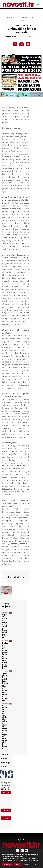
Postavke (27, 864)
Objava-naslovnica (27, 18)
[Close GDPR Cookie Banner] (34, 864)
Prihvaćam (7, 864)
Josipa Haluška (11, 37)
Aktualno (11, 18)
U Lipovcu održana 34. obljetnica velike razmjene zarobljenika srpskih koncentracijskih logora (5, 727)
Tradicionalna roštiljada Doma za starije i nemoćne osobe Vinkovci (5, 687)
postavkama (34, 860)
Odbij (17, 864)
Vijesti (22, 21)
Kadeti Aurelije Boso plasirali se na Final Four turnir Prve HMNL (5, 655)
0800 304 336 (6, 789)
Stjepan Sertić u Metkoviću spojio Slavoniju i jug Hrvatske (5, 626)
